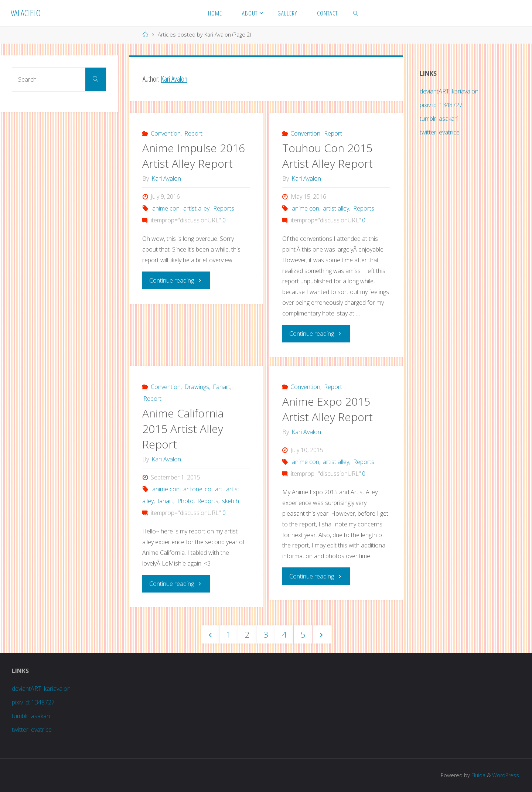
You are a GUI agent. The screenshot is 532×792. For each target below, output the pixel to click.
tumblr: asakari (439, 119)
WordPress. (506, 775)
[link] (355, 13)
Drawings (197, 387)
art (219, 489)
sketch (231, 501)
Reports (224, 208)
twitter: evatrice (440, 132)
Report (193, 133)
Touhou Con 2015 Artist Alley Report (328, 156)
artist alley (196, 208)
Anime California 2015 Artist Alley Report (183, 429)
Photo (185, 501)
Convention (166, 133)
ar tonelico (197, 489)
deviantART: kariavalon (449, 91)
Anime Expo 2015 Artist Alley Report (328, 409)
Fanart (221, 387)
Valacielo (26, 13)
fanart (165, 501)
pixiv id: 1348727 (441, 105)
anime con (166, 208)
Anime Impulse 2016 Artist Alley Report (194, 156)
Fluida (477, 775)
